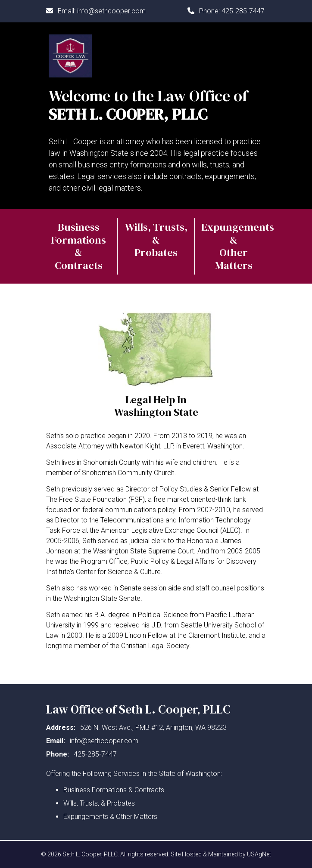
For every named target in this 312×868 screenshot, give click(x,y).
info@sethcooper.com (111, 11)
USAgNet (259, 854)
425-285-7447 (243, 11)
